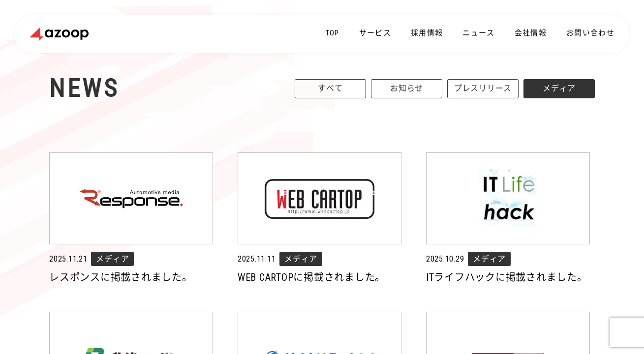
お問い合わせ (590, 33)
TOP (333, 33)
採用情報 (427, 33)
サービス (375, 33)
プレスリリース (483, 88)
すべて (330, 88)
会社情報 (531, 33)
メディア (559, 88)
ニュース (478, 33)
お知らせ (407, 88)
